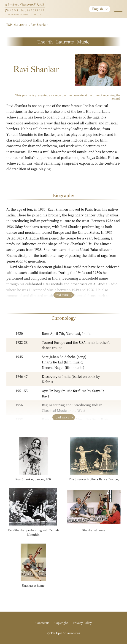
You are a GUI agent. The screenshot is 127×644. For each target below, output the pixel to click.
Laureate (22, 25)
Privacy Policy (82, 623)
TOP (9, 25)
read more (62, 295)
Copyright (61, 623)
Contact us (42, 623)
